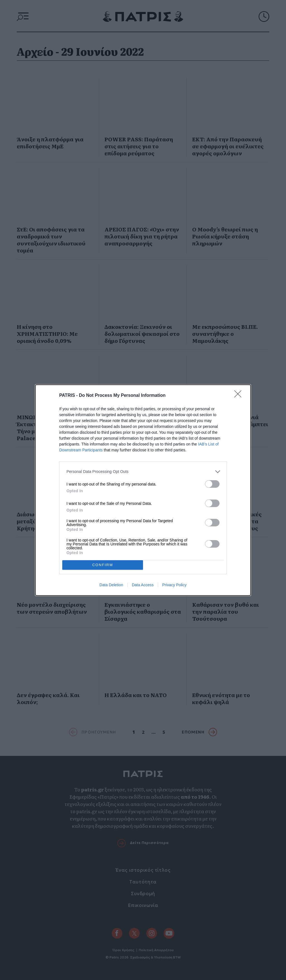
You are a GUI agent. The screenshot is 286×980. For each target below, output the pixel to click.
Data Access (143, 585)
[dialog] (143, 490)
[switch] (212, 484)
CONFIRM (103, 565)
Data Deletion (111, 585)
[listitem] (143, 472)
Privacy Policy (174, 585)
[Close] (240, 396)
